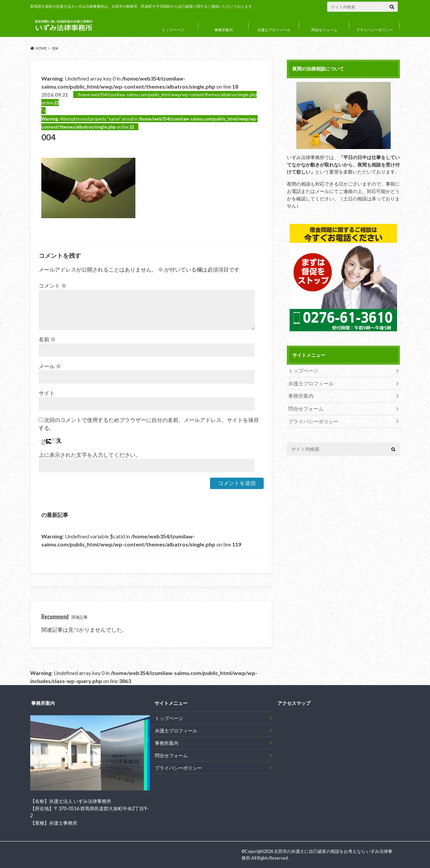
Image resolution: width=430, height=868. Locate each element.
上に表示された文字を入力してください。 (90, 455)
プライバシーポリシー (375, 30)
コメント (53, 285)
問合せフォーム (324, 30)
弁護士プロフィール (274, 30)
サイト (47, 393)
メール (50, 366)
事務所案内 (224, 30)
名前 (47, 339)
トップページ (173, 30)
